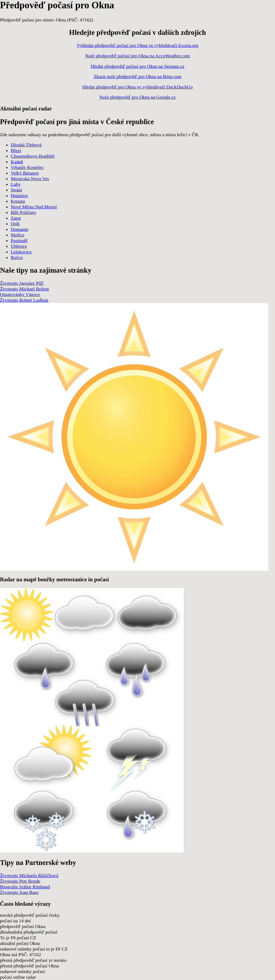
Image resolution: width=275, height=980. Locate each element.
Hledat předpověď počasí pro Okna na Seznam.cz (138, 66)
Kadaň (17, 162)
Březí (16, 150)
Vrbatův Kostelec (27, 167)
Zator (16, 218)
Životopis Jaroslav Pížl (22, 283)
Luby (16, 184)
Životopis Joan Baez (19, 892)
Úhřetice (19, 246)
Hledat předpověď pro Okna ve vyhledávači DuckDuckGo (137, 87)
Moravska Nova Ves (30, 179)
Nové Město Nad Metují (34, 207)
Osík (15, 224)
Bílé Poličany (23, 212)
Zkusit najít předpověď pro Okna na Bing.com (138, 76)
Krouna (18, 201)
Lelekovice (21, 252)
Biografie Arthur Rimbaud (25, 887)
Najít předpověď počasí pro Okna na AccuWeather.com (137, 56)
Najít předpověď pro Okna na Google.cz (137, 97)
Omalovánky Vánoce (20, 294)
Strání (16, 190)
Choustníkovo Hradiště (33, 156)
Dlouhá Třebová (26, 145)
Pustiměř (19, 241)
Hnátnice (19, 195)
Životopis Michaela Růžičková (29, 875)
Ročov (17, 257)
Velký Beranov (25, 173)
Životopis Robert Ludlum (24, 300)
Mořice (18, 235)
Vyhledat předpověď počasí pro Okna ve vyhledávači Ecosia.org (138, 45)
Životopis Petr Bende (20, 881)
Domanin (19, 229)
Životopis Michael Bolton (24, 289)
